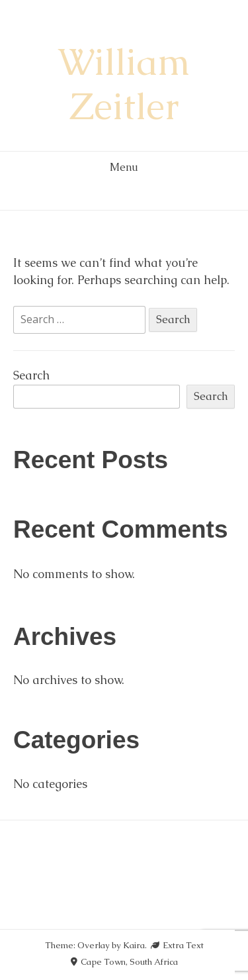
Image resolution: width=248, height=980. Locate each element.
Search (31, 375)
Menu (124, 167)
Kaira (134, 945)
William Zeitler (124, 84)
